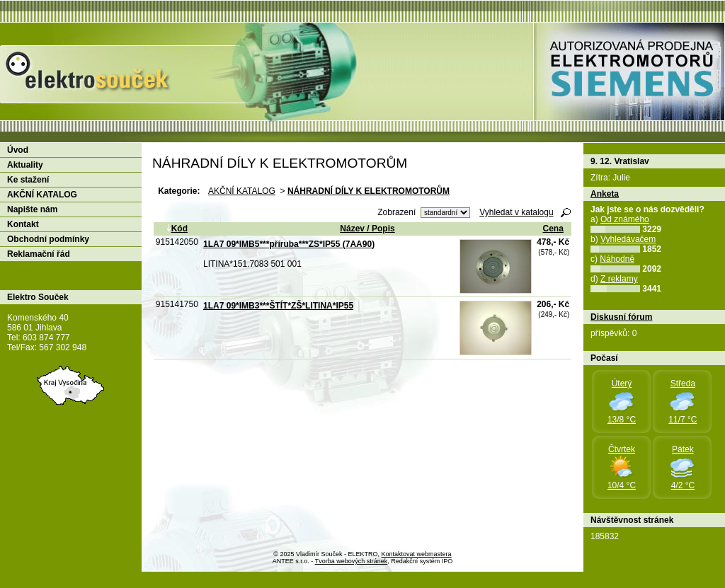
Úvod (18, 150)
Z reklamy (619, 279)
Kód (177, 229)
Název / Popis (367, 229)
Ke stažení (28, 180)
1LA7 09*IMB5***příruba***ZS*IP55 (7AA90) (289, 244)
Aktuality (25, 165)
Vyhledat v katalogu (516, 212)
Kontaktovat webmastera (417, 554)
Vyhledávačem (628, 239)
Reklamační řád (39, 254)
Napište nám (32, 209)
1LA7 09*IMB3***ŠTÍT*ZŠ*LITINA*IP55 (278, 306)
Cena (553, 229)
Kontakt (23, 224)
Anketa (605, 194)
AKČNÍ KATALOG (242, 191)
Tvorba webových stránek (352, 561)
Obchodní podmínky (48, 239)
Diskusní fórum (621, 317)
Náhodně (617, 259)
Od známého (625, 219)
